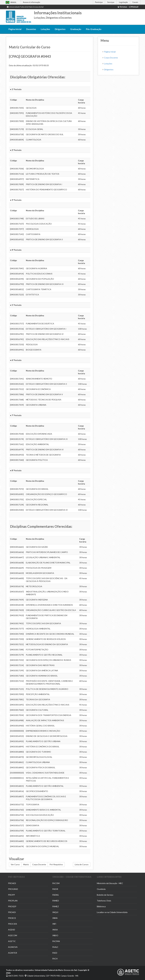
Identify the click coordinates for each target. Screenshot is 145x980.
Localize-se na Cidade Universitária (112, 912)
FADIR (55, 889)
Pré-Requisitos (56, 864)
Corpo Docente (39, 864)
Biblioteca (101, 906)
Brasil (11, 2)
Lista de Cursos (82, 864)
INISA (55, 930)
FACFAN (56, 941)
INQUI (55, 912)
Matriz (26, 864)
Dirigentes (60, 29)
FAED (55, 953)
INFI (54, 924)
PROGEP (12, 906)
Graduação (76, 29)
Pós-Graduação (94, 29)
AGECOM (13, 935)
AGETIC (12, 941)
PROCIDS (13, 924)
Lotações (45, 29)
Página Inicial (15, 29)
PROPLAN (13, 901)
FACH (55, 959)
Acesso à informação (32, 2)
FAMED (56, 901)
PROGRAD (13, 889)
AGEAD (12, 930)
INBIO (55, 935)
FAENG (56, 895)
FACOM (56, 883)
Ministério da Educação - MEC (110, 883)
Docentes (31, 29)
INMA (55, 918)
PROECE (12, 918)
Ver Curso (15, 864)
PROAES (12, 883)
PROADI (12, 912)
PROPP (11, 895)
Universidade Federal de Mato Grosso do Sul (25, 7)
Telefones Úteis (104, 901)
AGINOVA (13, 947)
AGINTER (13, 953)
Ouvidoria (101, 889)
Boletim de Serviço (105, 895)
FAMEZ (56, 906)
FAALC (55, 947)
